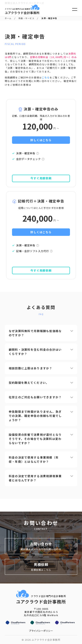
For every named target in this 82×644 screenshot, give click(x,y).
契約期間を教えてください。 (41, 383)
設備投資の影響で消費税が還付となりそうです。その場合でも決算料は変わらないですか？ (41, 439)
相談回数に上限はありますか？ (41, 368)
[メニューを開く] (75, 9)
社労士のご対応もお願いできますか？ (41, 397)
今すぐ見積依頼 (41, 178)
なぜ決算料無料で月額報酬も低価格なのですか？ (41, 333)
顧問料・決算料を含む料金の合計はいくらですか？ (41, 352)
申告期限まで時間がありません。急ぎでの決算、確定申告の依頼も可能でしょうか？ (41, 416)
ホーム (8, 18)
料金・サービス (26, 18)
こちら (46, 77)
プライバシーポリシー (41, 631)
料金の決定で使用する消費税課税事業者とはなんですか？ (41, 478)
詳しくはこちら (41, 140)
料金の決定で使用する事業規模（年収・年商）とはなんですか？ (41, 459)
